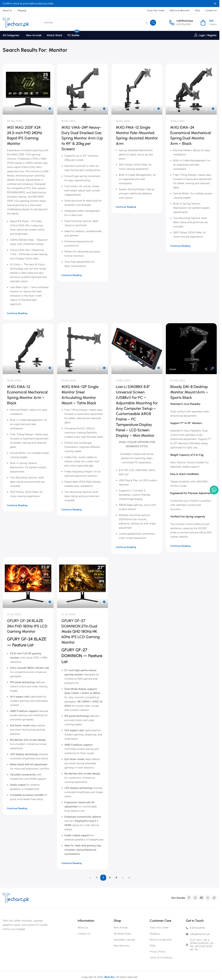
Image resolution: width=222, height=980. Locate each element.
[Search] (99, 23)
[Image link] (16, 898)
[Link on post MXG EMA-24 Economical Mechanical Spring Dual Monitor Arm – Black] (191, 89)
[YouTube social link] (201, 898)
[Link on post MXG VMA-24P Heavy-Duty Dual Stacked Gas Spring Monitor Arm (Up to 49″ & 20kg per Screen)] (82, 89)
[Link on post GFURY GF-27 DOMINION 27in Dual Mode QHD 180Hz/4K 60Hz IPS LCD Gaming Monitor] (82, 583)
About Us (83, 928)
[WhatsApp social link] (208, 898)
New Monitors (122, 946)
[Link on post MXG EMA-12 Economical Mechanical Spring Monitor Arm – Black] (28, 349)
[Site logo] (16, 23)
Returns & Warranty (161, 940)
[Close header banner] (215, 4)
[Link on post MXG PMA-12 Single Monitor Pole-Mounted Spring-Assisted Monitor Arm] (137, 89)
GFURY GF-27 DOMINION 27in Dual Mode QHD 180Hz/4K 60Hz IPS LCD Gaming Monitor (81, 632)
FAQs (153, 946)
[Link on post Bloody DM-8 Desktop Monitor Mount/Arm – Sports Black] (191, 349)
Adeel (9, 110)
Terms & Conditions (161, 958)
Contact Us (84, 934)
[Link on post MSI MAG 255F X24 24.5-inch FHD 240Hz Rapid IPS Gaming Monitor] (28, 89)
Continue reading (17, 313)
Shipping (155, 934)
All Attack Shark (122, 934)
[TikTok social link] (214, 898)
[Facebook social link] (189, 898)
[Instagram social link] (195, 898)
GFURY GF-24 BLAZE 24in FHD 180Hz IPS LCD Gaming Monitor (27, 626)
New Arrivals (121, 928)
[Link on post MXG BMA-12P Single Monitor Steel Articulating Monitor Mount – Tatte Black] (82, 349)
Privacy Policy (158, 952)
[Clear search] (147, 23)
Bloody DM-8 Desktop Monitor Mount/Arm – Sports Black (189, 392)
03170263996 (184, 24)
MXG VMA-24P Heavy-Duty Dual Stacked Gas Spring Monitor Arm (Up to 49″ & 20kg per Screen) (82, 138)
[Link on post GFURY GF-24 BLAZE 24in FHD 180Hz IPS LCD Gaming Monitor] (28, 583)
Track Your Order (159, 928)
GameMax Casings (124, 940)
